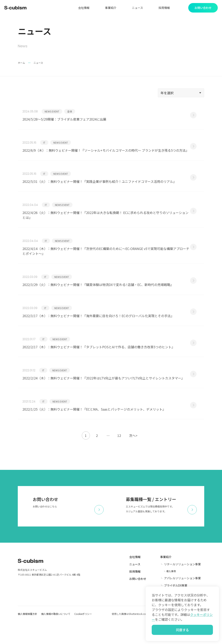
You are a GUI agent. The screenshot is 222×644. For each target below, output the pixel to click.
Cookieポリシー (83, 636)
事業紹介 (109, 8)
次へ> (133, 458)
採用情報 (163, 8)
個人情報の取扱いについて (56, 636)
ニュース (136, 8)
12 (119, 458)
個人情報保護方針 (27, 636)
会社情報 (83, 8)
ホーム (21, 63)
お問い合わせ (138, 601)
